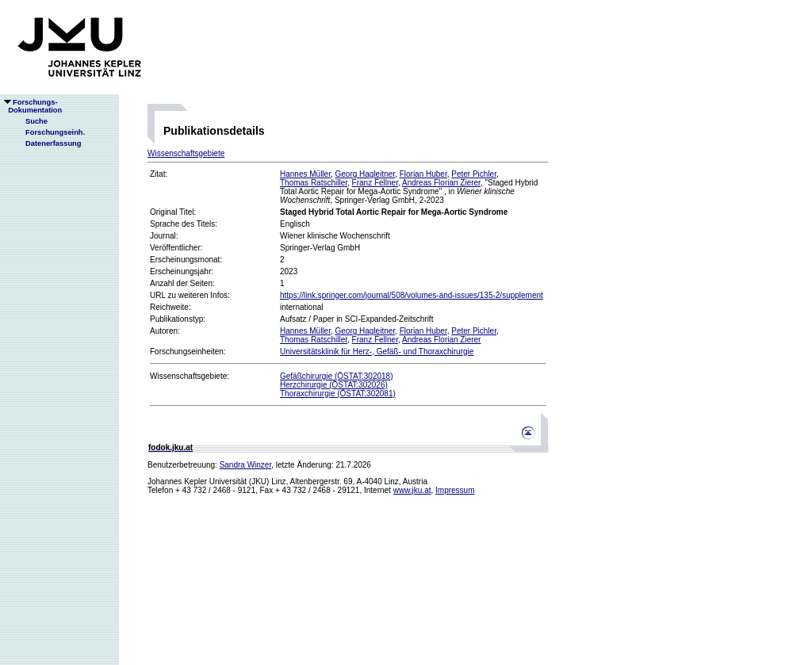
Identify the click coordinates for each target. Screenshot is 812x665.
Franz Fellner (375, 183)
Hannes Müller (305, 174)
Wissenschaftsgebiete (186, 153)
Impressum (455, 490)
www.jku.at (412, 490)
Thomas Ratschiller (314, 183)
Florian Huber (423, 174)
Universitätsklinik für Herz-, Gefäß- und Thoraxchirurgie (377, 352)
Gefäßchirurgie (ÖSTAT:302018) (336, 376)
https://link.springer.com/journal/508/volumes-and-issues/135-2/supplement (412, 295)
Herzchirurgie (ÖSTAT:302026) (334, 385)
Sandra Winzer (246, 465)
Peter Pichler (474, 174)
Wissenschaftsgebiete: (190, 376)
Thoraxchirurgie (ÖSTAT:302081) (338, 394)
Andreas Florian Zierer (441, 183)
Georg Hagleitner (365, 174)
